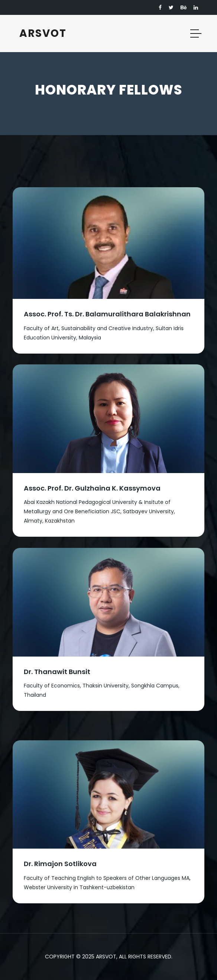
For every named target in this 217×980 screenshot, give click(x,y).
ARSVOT (43, 33)
